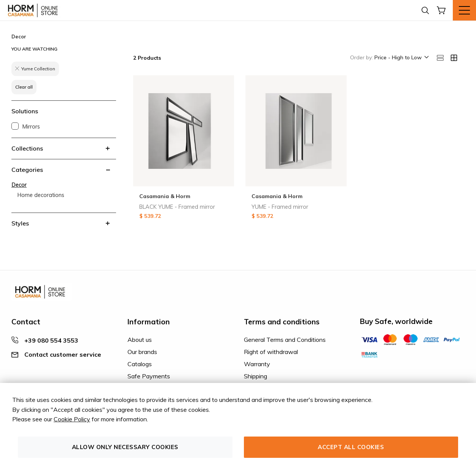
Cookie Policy (72, 419)
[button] (401, 58)
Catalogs (140, 364)
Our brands (142, 352)
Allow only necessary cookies (125, 447)
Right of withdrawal (271, 352)
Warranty (257, 364)
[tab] (64, 148)
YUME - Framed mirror (280, 207)
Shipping (256, 376)
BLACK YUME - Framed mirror (177, 207)
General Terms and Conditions (285, 340)
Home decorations (41, 195)
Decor (19, 185)
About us (140, 340)
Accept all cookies (351, 447)
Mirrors (31, 127)
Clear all (24, 87)
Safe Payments (149, 376)
